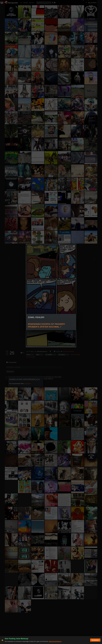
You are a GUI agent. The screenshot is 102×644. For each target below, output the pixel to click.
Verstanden (95, 640)
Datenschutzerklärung (55, 641)
